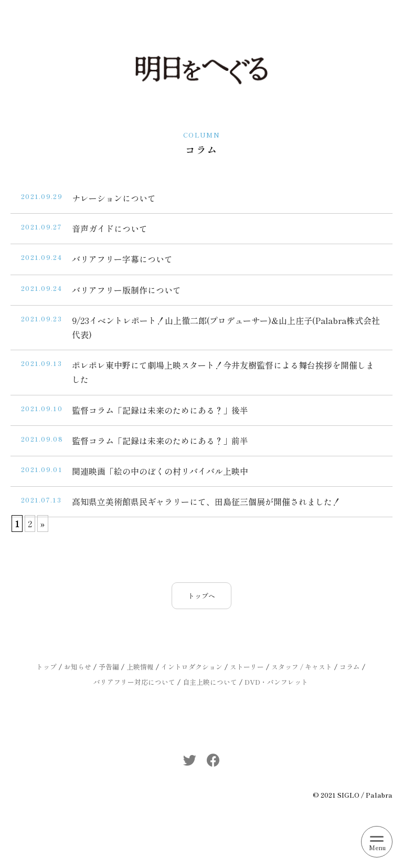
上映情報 (140, 667)
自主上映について (210, 682)
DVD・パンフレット (276, 682)
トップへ (201, 596)
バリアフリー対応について (134, 682)
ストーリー (247, 667)
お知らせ (78, 667)
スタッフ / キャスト (302, 667)
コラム (350, 667)
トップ (46, 667)
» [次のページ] (43, 524)
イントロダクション (192, 667)
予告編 (109, 667)
